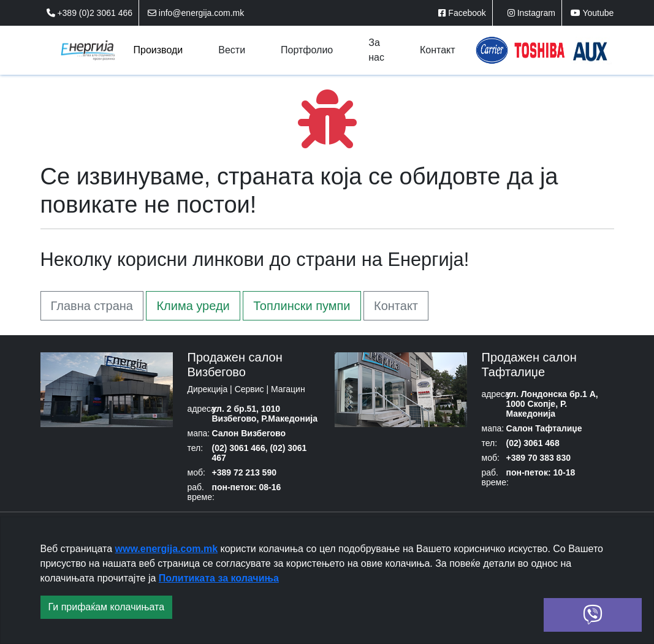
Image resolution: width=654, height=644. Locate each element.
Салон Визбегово (249, 433)
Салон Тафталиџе (544, 428)
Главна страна (92, 306)
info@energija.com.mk (196, 13)
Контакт (396, 306)
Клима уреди (193, 306)
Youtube (592, 13)
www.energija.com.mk (166, 549)
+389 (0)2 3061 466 (90, 13)
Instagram (531, 13)
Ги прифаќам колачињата (107, 607)
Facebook (462, 13)
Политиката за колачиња (219, 578)
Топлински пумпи (302, 306)
